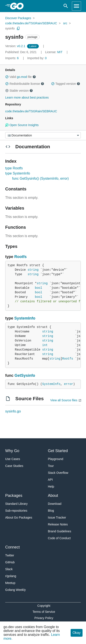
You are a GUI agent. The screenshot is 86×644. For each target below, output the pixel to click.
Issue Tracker (57, 517)
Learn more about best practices (27, 97)
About (53, 496)
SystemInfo (25, 318)
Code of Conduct (59, 538)
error (68, 384)
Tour (51, 466)
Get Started (58, 451)
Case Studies (14, 466)
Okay (77, 633)
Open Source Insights (22, 125)
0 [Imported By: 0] (37, 58)
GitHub (10, 562)
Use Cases (13, 459)
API (50, 480)
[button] (7, 77)
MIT (60, 52)
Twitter (10, 555)
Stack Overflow (58, 473)
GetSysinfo (25, 375)
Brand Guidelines (59, 531)
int (45, 345)
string (33, 270)
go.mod (22, 77)
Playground (56, 459)
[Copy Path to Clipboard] (18, 28)
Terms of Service (44, 612)
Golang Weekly (15, 590)
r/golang (11, 576)
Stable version (19, 91)
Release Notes (58, 524)
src (65, 23)
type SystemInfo (18, 173)
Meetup (10, 583)
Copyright (44, 606)
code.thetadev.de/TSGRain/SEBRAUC (31, 23)
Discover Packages (18, 18)
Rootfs (20, 257)
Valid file (21, 77)
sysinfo (10, 28)
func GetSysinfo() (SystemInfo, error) (40, 178)
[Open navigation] (76, 6)
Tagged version (66, 84)
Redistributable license (25, 84)
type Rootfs (14, 168)
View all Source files (64, 400)
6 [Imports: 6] (12, 58)
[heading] (18, 6)
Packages (14, 496)
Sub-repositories (16, 511)
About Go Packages (19, 517)
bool (39, 288)
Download (55, 504)
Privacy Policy (44, 618)
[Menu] (43, 135)
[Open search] (66, 6)
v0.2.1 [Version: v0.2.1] (16, 46)
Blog (51, 511)
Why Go (12, 451)
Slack (9, 569)
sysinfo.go (13, 411)
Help (51, 486)
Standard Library (16, 504)
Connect (12, 547)
